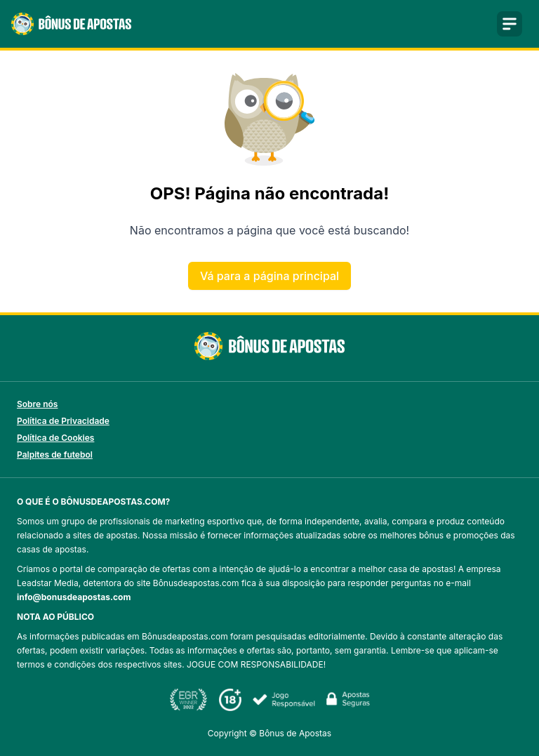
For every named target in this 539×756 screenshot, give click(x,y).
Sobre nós (37, 404)
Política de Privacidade (63, 421)
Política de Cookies (55, 438)
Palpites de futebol (55, 455)
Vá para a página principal (269, 276)
